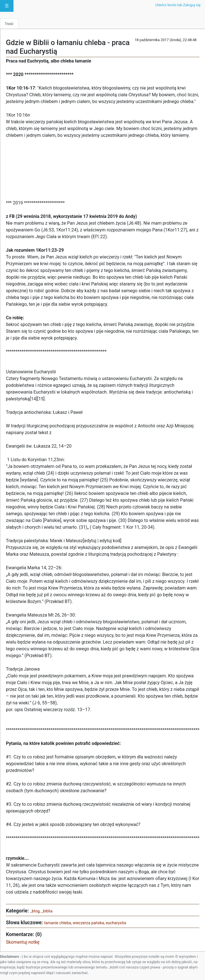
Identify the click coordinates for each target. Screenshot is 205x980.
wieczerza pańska (88, 923)
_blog (35, 911)
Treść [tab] (9, 24)
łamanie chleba (57, 923)
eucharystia (116, 923)
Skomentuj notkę (23, 942)
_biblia (47, 911)
